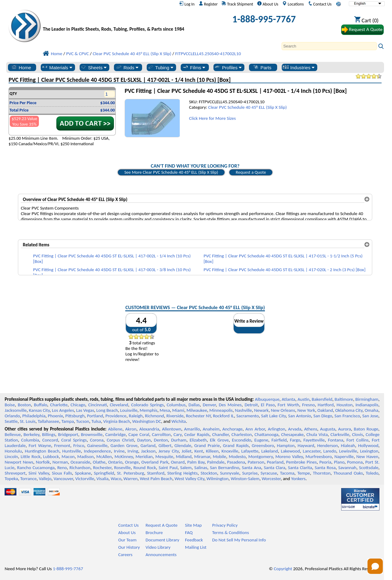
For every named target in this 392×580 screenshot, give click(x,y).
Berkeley (32, 434)
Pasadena (236, 462)
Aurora (345, 429)
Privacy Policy (225, 525)
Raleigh (136, 416)
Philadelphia (34, 416)
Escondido (241, 440)
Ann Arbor (255, 429)
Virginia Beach (117, 421)
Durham (179, 440)
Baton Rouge (366, 429)
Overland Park (155, 462)
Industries (298, 67)
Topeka (11, 479)
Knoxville (230, 451)
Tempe (304, 473)
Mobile (220, 457)
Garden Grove (124, 445)
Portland (95, 416)
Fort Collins (357, 440)
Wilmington (217, 479)
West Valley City (189, 479)
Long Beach (107, 410)
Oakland (325, 410)
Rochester (102, 468)
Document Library (162, 540)
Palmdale (216, 462)
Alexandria (149, 429)
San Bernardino (224, 468)
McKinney (124, 457)
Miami (178, 410)
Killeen (212, 451)
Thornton (322, 473)
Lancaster (312, 451)
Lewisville (348, 451)
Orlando (12, 416)
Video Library (158, 547)
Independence (97, 451)
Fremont (62, 445)
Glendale (183, 445)
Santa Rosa (325, 468)
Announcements (161, 555)
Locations (293, 4)
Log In (187, 4)
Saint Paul (168, 468)
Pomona (355, 462)
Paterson (256, 462)
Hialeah (348, 445)
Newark (261, 410)
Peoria (325, 462)
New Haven (367, 457)
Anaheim (211, 429)
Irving (133, 451)
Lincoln (11, 457)
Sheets (93, 67)
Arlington (276, 429)
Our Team (127, 540)
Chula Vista (317, 434)
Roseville (123, 468)
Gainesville (97, 445)
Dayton (144, 440)
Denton (161, 440)
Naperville (344, 457)
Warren (130, 479)
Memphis (149, 410)
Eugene (262, 440)
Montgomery (261, 457)
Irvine (119, 451)
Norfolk (43, 462)
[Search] (329, 46)
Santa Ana (252, 468)
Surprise (250, 473)
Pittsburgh (75, 416)
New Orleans (283, 410)
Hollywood (368, 445)
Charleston (242, 434)
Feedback (194, 540)
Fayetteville (314, 440)
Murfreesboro (319, 457)
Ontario (115, 462)
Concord (50, 440)
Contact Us (320, 4)
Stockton (209, 473)
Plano (339, 462)
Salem (186, 468)
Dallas (194, 405)
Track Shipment (237, 4)
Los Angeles (63, 410)
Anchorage (232, 429)
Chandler (221, 434)
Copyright (283, 569)
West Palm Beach (156, 479)
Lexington (369, 451)
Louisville (129, 410)
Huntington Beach (42, 451)
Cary (177, 434)
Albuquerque (267, 399)
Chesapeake (292, 434)
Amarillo (192, 429)
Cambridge (116, 434)
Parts (262, 67)
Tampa (68, 421)
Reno (62, 468)
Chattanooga (266, 434)
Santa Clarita (300, 468)
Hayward (306, 445)
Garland (148, 445)
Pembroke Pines (301, 462)
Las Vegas (85, 410)
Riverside (175, 416)
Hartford (326, 405)
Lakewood (290, 451)
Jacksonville (16, 410)
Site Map (193, 525)
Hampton (286, 445)
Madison (85, 457)
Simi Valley (39, 473)
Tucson (83, 421)
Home (21, 67)
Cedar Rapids (197, 434)
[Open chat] (375, 566)
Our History (129, 547)
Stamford (156, 473)
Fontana (336, 440)
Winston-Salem (245, 479)
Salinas (201, 468)
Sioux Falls (62, 473)
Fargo (295, 440)
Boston (24, 405)
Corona (97, 440)
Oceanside (80, 462)
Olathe (99, 462)
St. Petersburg (130, 473)
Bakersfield (322, 399)
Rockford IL (223, 416)
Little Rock (30, 457)
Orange (132, 462)
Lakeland (269, 451)
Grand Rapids (236, 445)
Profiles (228, 67)
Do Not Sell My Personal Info (239, 540)
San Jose (370, 416)
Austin (303, 399)
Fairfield (279, 440)
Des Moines (230, 405)
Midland (184, 457)
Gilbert (165, 445)
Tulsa (96, 421)
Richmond (154, 416)
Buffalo (41, 405)
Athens (311, 429)
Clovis (357, 434)
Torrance (28, 479)
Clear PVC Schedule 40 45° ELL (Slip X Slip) (248, 107)
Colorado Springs (147, 405)
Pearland (275, 462)
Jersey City (168, 451)
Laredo (330, 451)
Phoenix (55, 416)
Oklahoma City (349, 410)
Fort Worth (288, 405)
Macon (68, 457)
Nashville (243, 410)
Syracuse (269, 473)
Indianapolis (367, 405)
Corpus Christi (120, 440)
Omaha (372, 410)
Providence (116, 416)
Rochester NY (198, 416)
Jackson (148, 451)
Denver (209, 405)
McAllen (104, 457)
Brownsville (92, 434)
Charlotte (59, 405)
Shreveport (15, 473)
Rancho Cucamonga (36, 468)
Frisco (79, 445)
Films (194, 67)
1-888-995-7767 (264, 19)
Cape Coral (139, 434)
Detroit (251, 405)
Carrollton (161, 434)
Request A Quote (161, 525)
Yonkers (298, 479)
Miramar (202, 457)
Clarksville (340, 434)
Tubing (160, 67)
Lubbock (51, 457)
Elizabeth (198, 440)
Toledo (372, 473)
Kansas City (39, 410)
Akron (131, 429)
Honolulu (13, 451)
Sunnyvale (230, 473)
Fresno (308, 405)
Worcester (271, 479)
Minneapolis (221, 410)
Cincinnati (98, 405)
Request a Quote (251, 172)
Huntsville (72, 451)
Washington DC (147, 421)
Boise (10, 405)
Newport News (19, 462)
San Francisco (347, 416)
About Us (268, 4)
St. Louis (28, 421)
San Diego (323, 416)
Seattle (11, 421)
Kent (199, 451)
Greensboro (263, 445)
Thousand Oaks (348, 473)
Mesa (165, 410)
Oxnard (178, 462)
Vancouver (63, 479)
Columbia (30, 440)
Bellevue (13, 434)
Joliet (187, 451)
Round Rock (145, 468)
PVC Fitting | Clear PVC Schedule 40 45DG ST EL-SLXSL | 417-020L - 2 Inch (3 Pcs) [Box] (285, 270)
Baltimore (344, 399)
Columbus (176, 405)
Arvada (294, 429)
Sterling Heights (182, 473)
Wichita (179, 421)
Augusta (328, 429)
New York (306, 410)
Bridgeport (68, 434)
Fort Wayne (40, 445)
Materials (57, 67)
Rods (127, 67)
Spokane (83, 473)
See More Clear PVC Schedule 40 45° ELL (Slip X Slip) (171, 172)
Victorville (85, 479)
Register (208, 4)
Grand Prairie (207, 445)
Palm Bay (196, 462)
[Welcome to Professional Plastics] (115, 21)
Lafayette (250, 451)
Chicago (78, 405)
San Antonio (300, 416)
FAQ (189, 533)
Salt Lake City (273, 416)
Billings (49, 434)
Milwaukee (197, 410)
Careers (125, 555)
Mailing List (196, 547)
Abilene (115, 429)
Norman (60, 462)
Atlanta (288, 399)
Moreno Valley (289, 457)
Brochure (154, 533)
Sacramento (248, 416)
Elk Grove (219, 440)
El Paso (268, 405)
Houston (345, 405)
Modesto (237, 457)
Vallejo (45, 479)
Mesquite (164, 457)
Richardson (80, 468)
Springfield (104, 473)
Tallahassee (48, 421)
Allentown (172, 429)
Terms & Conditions (231, 533)
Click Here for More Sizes (212, 118)
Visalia (103, 479)
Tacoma (287, 473)
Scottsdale (369, 468)
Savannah (347, 468)
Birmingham (367, 399)
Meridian (144, 457)
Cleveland (119, 405)
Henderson (328, 445)
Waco (116, 479)
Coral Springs (74, 440)
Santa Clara (274, 468)
